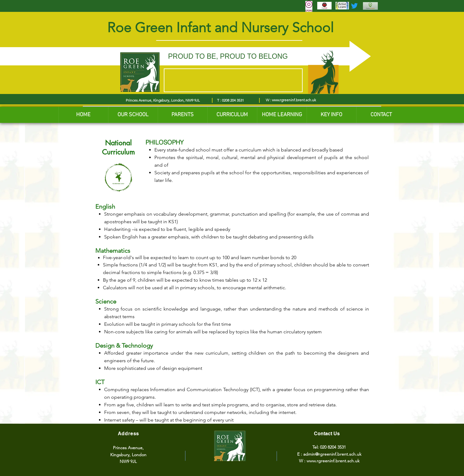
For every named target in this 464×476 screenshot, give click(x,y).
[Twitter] (354, 6)
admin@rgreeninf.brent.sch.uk (332, 454)
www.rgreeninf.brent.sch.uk (294, 100)
